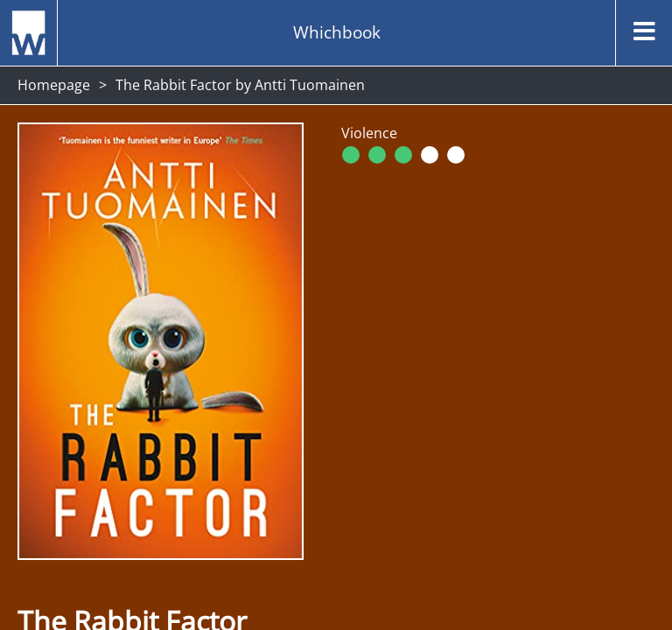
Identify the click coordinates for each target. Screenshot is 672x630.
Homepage (54, 85)
